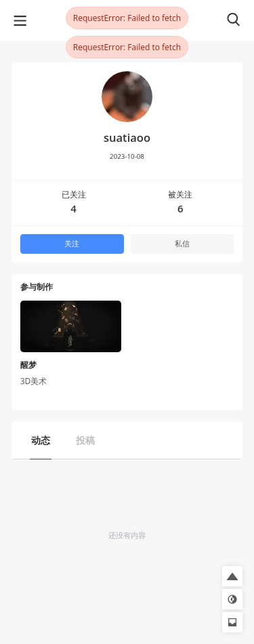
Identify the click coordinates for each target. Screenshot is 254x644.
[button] (232, 576)
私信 (182, 244)
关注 (72, 244)
